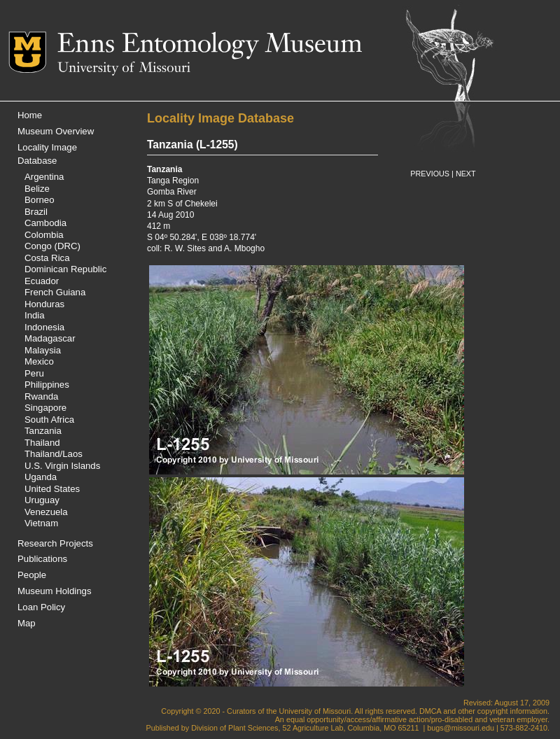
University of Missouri (124, 69)
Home (30, 115)
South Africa (49, 420)
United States (52, 489)
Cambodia (45, 223)
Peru (34, 373)
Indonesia (44, 327)
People (32, 575)
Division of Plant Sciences (234, 728)
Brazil (36, 212)
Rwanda (41, 396)
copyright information (512, 711)
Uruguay (42, 500)
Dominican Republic (65, 269)
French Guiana (55, 292)
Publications (42, 559)
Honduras (44, 304)
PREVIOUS (430, 174)
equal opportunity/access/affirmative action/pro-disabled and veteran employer (417, 719)
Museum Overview (56, 131)
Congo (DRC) (52, 246)
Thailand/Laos (54, 454)
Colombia (44, 235)
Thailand (42, 443)
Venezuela (46, 512)
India (35, 315)
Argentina (44, 177)
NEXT (466, 174)
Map (27, 623)
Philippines (47, 385)
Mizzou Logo (33, 52)
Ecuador (42, 281)
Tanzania (43, 431)
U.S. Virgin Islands (62, 466)
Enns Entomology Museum (210, 45)
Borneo (40, 200)
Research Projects (55, 543)
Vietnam (41, 523)
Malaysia (43, 350)
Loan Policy (41, 607)
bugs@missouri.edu (461, 728)
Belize (37, 189)
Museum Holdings (55, 591)
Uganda (41, 477)
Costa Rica (47, 258)
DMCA (430, 711)
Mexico (39, 361)
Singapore (45, 408)
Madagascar (50, 338)
